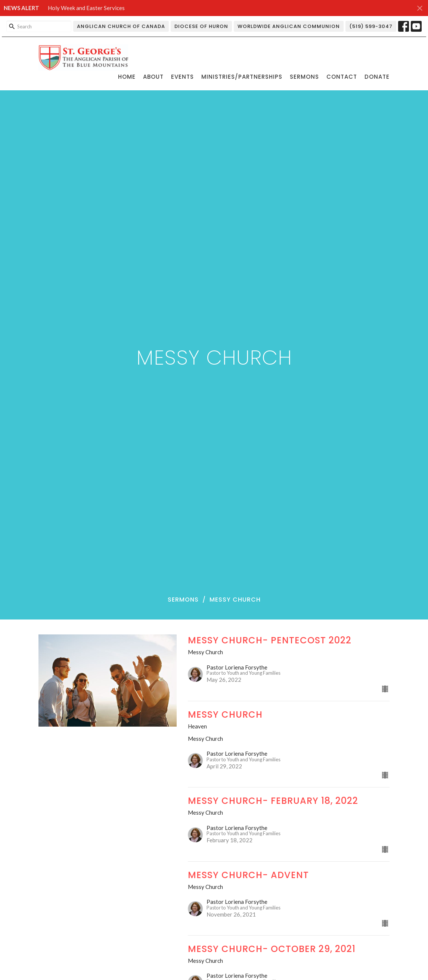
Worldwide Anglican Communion (289, 26)
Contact (342, 77)
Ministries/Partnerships (242, 77)
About (153, 77)
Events (182, 77)
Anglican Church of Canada (121, 26)
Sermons (304, 77)
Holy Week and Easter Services (86, 8)
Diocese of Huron (201, 26)
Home (127, 77)
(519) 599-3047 (371, 26)
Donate (377, 77)
